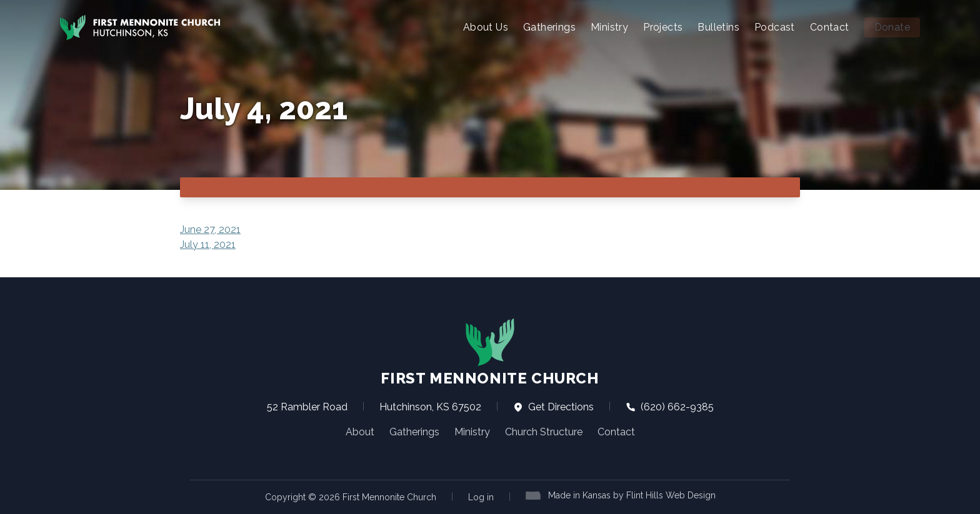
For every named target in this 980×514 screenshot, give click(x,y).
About (360, 432)
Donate (892, 27)
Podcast (775, 27)
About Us (486, 27)
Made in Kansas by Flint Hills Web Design (632, 495)
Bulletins (718, 27)
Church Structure (544, 432)
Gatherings (549, 27)
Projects (663, 27)
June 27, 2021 (210, 230)
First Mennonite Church (490, 352)
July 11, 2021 (208, 245)
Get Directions (553, 407)
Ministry (609, 27)
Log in (481, 497)
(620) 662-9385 (670, 407)
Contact (830, 27)
